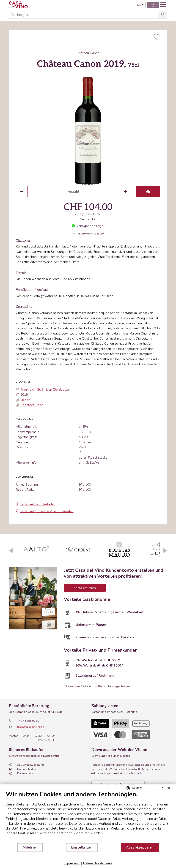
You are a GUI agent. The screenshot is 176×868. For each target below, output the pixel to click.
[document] (88, 816)
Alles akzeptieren (140, 847)
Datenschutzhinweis (98, 863)
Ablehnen (30, 847)
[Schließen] (169, 788)
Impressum (72, 863)
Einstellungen (82, 847)
